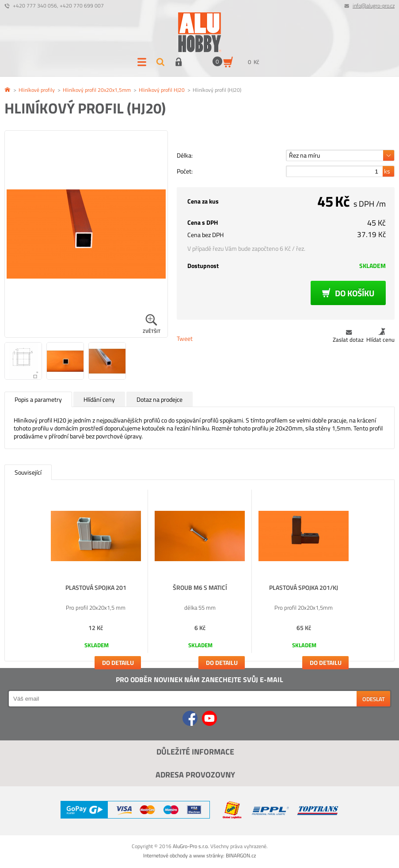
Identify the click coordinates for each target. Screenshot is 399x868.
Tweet (185, 338)
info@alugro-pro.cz (374, 6)
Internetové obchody (165, 855)
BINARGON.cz (241, 855)
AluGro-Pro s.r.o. (191, 846)
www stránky (208, 855)
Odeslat (374, 699)
